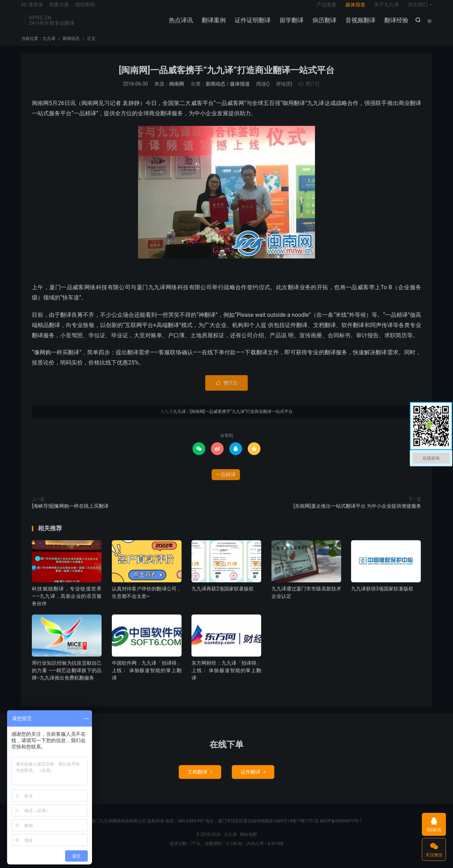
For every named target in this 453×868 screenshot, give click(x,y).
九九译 (49, 46)
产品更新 (327, 9)
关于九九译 (386, 9)
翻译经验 (395, 25)
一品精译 (226, 482)
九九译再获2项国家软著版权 (223, 596)
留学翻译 (291, 25)
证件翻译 (253, 779)
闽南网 (177, 91)
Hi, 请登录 (32, 9)
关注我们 (418, 9)
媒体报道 (355, 9)
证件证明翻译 (252, 25)
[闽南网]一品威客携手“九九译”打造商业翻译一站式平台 (226, 77)
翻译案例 (213, 25)
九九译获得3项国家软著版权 (382, 596)
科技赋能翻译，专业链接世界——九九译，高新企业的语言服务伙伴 (67, 603)
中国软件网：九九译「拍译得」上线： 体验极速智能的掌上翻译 (147, 678)
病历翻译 (323, 25)
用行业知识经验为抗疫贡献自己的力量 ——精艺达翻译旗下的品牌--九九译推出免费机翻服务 (67, 678)
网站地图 (248, 842)
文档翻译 (200, 779)
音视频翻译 (359, 25)
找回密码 (85, 9)
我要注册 (59, 9)
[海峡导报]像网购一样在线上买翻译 (70, 513)
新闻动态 (71, 46)
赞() (309, 91)
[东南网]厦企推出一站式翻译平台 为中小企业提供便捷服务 (357, 513)
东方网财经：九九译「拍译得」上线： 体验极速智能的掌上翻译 (226, 678)
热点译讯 (180, 25)
